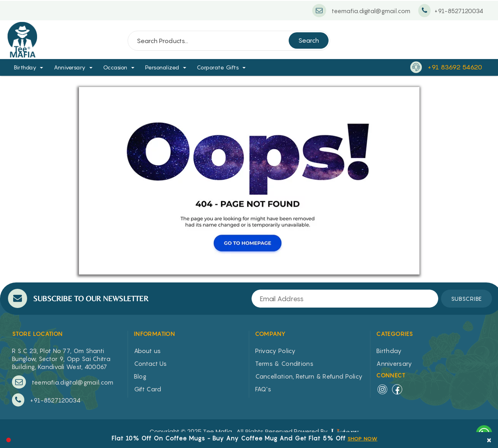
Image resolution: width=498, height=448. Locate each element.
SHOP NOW (363, 439)
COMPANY (271, 334)
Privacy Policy (276, 351)
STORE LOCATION (37, 334)
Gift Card (148, 389)
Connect (391, 375)
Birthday (25, 67)
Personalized (162, 67)
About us (147, 351)
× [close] (489, 439)
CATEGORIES (395, 334)
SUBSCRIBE (467, 299)
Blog (140, 376)
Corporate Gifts (218, 67)
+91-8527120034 (46, 400)
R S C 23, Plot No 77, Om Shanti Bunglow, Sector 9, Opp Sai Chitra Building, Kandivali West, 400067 (61, 359)
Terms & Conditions (284, 363)
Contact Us (151, 363)
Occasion (115, 67)
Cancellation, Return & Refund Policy (309, 376)
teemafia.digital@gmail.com (63, 382)
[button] (44, 67)
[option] (244, 437)
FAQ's (263, 389)
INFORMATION (155, 334)
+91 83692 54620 (455, 67)
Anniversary (70, 67)
